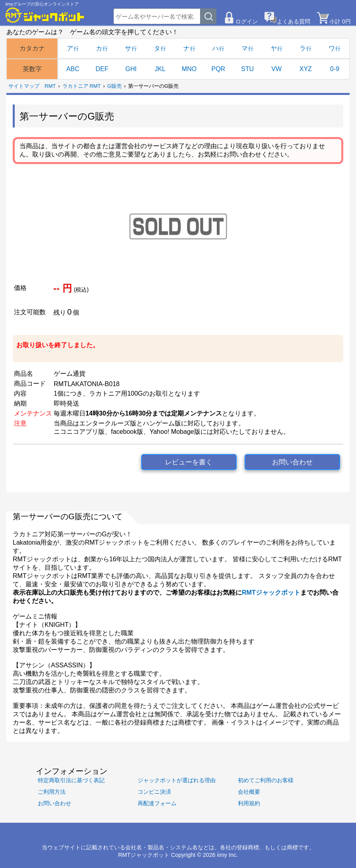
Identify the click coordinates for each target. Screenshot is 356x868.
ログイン (247, 21)
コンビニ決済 (154, 792)
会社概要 (249, 792)
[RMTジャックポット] (45, 15)
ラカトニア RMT (82, 86)
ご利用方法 (52, 792)
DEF (102, 69)
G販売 (115, 86)
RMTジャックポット (271, 593)
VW (276, 69)
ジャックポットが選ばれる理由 (177, 780)
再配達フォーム (157, 803)
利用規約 (249, 803)
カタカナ (32, 48)
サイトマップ (24, 86)
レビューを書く (189, 462)
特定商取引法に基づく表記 (71, 780)
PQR (218, 69)
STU (247, 69)
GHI (131, 69)
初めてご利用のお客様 (266, 780)
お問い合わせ (292, 462)
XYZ (306, 69)
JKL (160, 69)
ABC (73, 69)
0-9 (335, 69)
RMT (50, 86)
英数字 (32, 69)
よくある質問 (294, 21)
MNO (189, 69)
